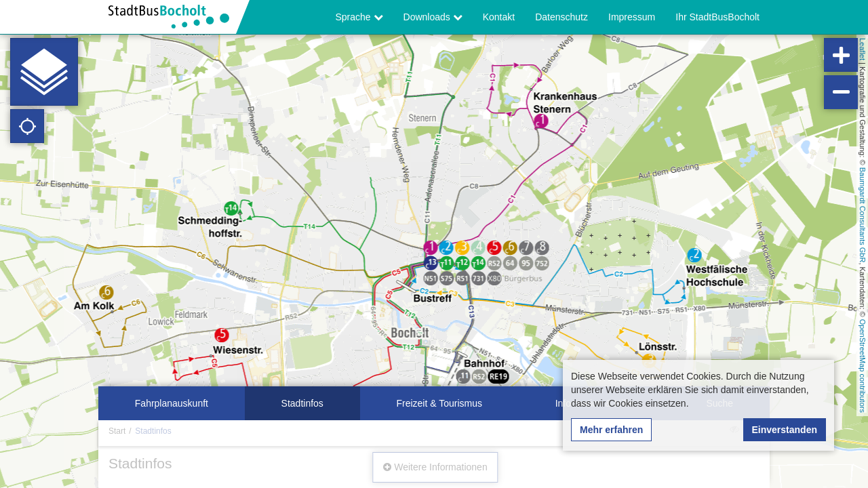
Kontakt (499, 17)
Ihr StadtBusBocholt (717, 17)
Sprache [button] (359, 17)
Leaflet (863, 49)
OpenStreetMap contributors (863, 366)
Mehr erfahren (611, 430)
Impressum (632, 17)
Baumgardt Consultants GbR (863, 215)
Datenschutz (561, 17)
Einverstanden (785, 430)
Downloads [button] (433, 17)
